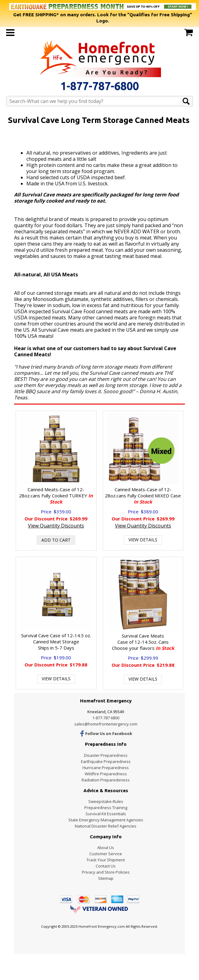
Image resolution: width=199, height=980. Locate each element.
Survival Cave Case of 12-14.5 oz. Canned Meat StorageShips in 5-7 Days (56, 642)
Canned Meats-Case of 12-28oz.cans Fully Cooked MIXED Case (143, 496)
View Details (143, 540)
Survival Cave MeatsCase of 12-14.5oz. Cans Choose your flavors (143, 642)
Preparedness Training (106, 808)
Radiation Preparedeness (106, 780)
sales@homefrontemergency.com (106, 724)
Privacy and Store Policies (106, 872)
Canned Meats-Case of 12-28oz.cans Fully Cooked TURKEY (56, 496)
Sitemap (106, 878)
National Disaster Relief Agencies (106, 826)
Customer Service (106, 854)
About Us (106, 848)
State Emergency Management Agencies (106, 820)
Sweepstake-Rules (106, 801)
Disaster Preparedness (106, 755)
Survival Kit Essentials (106, 814)
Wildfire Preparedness (106, 774)
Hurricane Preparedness (106, 768)
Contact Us (106, 866)
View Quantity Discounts (56, 526)
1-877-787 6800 (106, 718)
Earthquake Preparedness (106, 761)
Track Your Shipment (106, 860)
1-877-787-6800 (100, 86)
